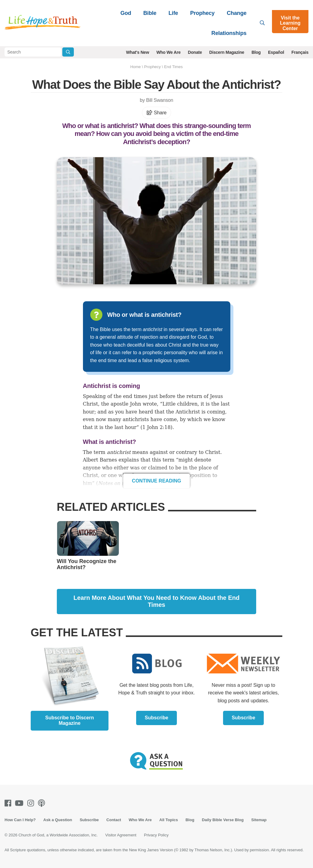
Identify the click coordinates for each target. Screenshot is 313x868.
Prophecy (202, 13)
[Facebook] (9, 803)
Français (300, 52)
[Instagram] (32, 803)
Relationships (229, 33)
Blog (256, 52)
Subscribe (156, 718)
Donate (195, 52)
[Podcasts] (43, 803)
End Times (173, 67)
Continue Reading (156, 481)
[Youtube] (20, 803)
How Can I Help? (20, 820)
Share (156, 113)
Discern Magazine (227, 52)
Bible (150, 13)
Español (276, 52)
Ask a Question (58, 820)
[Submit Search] (68, 52)
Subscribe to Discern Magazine (70, 720)
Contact (114, 820)
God (126, 13)
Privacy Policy (156, 835)
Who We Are (169, 52)
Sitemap (259, 820)
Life (173, 13)
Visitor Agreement (121, 835)
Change (237, 13)
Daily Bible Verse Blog (223, 820)
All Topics (169, 820)
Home (136, 67)
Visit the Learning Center (290, 23)
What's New (138, 52)
